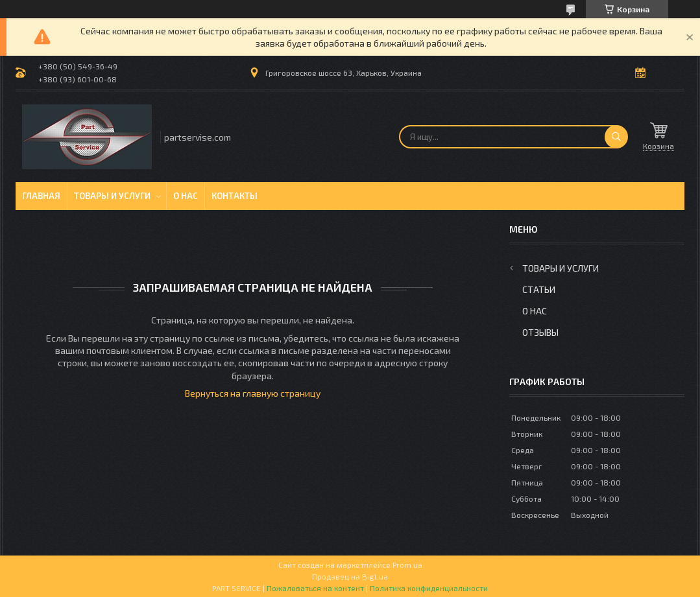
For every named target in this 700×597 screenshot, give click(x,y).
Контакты (235, 196)
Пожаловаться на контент (315, 588)
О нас (186, 196)
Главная (41, 196)
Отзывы (540, 332)
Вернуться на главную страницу (253, 393)
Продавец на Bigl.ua (350, 576)
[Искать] (616, 137)
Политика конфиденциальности (429, 588)
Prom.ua (407, 565)
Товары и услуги (112, 196)
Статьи (539, 289)
